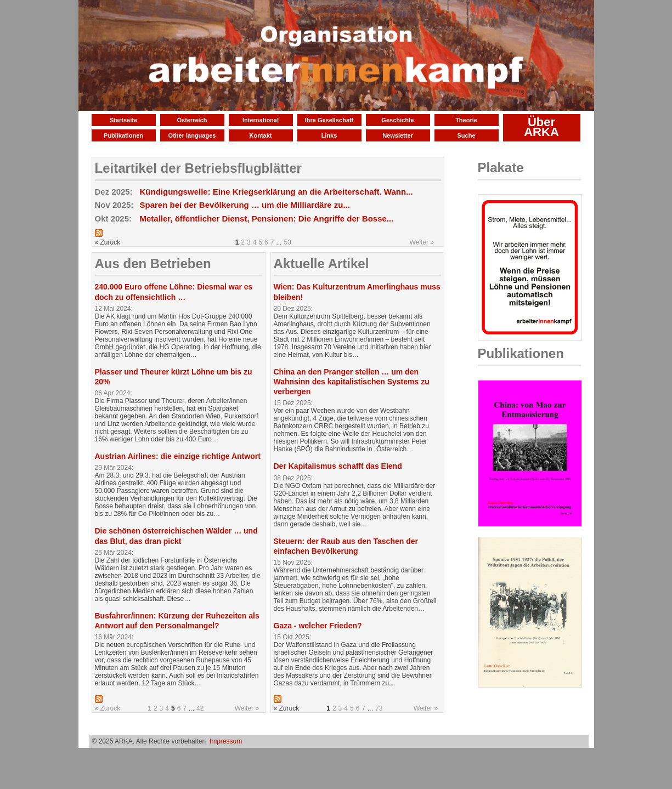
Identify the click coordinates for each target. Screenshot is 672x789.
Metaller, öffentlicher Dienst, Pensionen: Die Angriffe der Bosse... (267, 218)
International (261, 120)
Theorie (466, 120)
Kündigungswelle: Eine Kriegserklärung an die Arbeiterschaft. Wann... (276, 192)
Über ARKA (541, 127)
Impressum (226, 741)
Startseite (123, 120)
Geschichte (397, 120)
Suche (466, 135)
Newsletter (398, 135)
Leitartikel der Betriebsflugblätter (198, 168)
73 (379, 708)
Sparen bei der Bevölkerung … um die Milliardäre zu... (245, 205)
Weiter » (422, 242)
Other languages (192, 135)
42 (200, 708)
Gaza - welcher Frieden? (318, 626)
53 (287, 242)
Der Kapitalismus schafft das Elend (338, 466)
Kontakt (261, 135)
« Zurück (108, 708)
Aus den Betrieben (153, 263)
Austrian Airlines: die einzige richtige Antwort (178, 456)
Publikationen (123, 135)
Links (329, 135)
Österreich (192, 120)
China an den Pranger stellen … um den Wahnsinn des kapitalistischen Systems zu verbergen (352, 382)
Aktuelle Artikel (321, 263)
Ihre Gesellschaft (329, 120)
